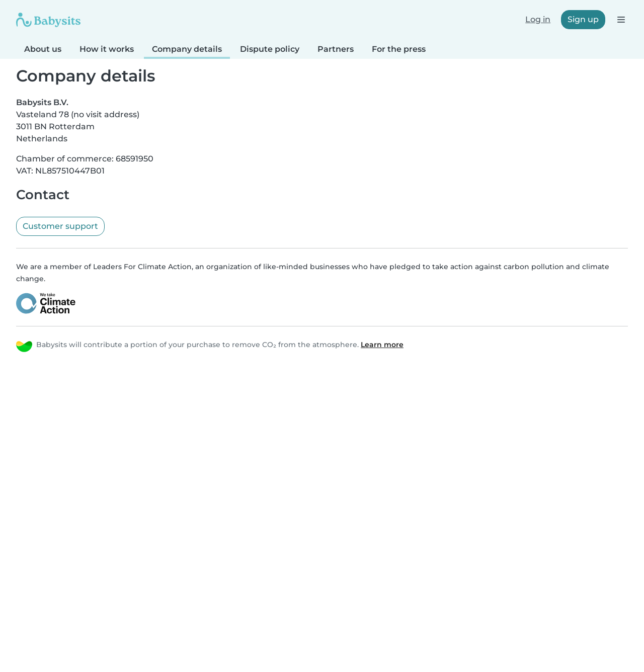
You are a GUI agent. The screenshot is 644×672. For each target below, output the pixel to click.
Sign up (583, 19)
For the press (399, 49)
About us (43, 49)
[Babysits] (48, 20)
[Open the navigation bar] (621, 19)
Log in (538, 19)
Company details (187, 49)
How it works (107, 49)
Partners (336, 49)
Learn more (382, 345)
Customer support (60, 226)
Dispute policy (270, 49)
